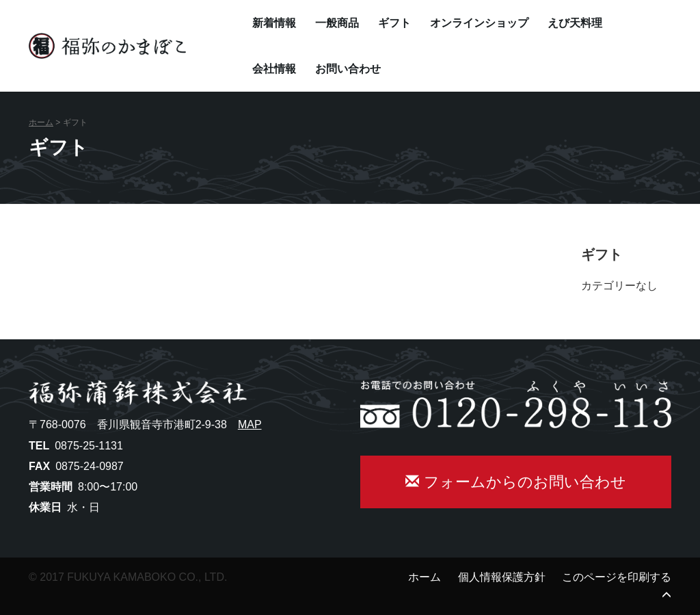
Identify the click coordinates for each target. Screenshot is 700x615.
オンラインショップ (479, 23)
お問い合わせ (348, 69)
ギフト (394, 23)
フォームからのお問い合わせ (515, 482)
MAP (250, 424)
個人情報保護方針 (502, 577)
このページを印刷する (617, 577)
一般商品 (337, 23)
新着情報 (274, 23)
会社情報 (274, 69)
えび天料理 (575, 23)
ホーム (41, 122)
